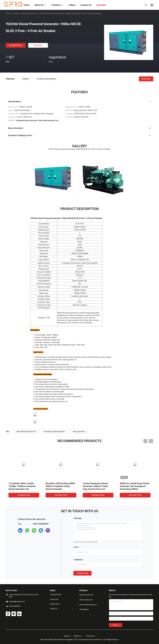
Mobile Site (78, 636)
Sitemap (67, 636)
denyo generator (79, 431)
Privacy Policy (90, 636)
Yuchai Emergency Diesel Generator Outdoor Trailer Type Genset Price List (95, 486)
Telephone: (79, 560)
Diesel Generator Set (29, 13)
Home (8, 13)
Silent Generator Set (86, 600)
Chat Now (38, 45)
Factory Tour (54, 599)
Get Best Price (16, 45)
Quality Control (55, 604)
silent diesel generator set (26, 431)
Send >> (116, 625)
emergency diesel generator (54, 431)
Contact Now (82, 573)
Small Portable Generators (88, 605)
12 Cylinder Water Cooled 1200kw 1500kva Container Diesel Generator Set (22, 486)
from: (77, 547)
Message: (78, 518)
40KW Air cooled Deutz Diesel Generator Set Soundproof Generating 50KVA (135, 486)
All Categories (84, 609)
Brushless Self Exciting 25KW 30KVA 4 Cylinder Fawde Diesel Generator (60, 486)
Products (16, 13)
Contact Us (54, 609)
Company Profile (55, 595)
